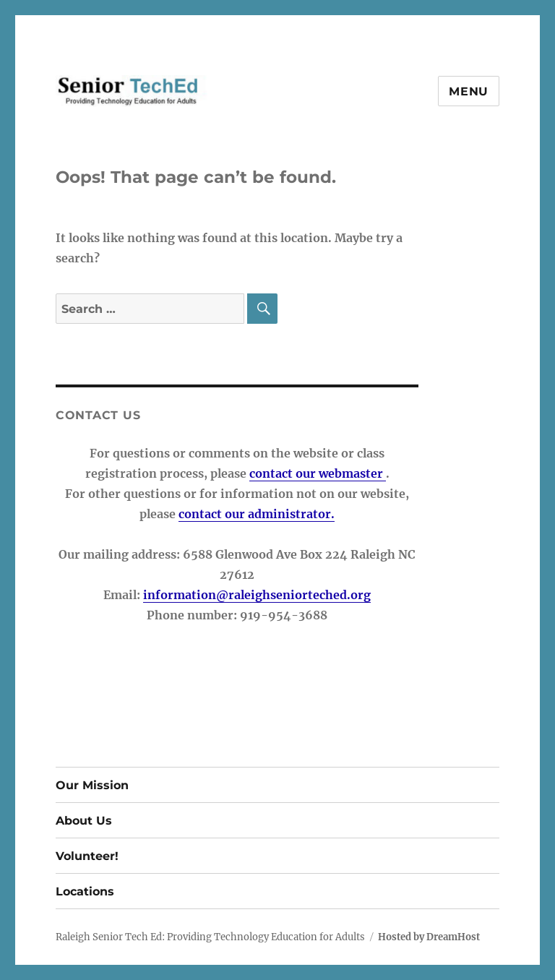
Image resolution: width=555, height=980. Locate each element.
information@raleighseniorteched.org (257, 595)
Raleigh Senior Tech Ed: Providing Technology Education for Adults (210, 937)
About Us (84, 821)
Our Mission (92, 785)
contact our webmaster (318, 473)
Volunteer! (87, 856)
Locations (85, 891)
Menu (469, 91)
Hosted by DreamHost (429, 937)
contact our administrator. (257, 514)
